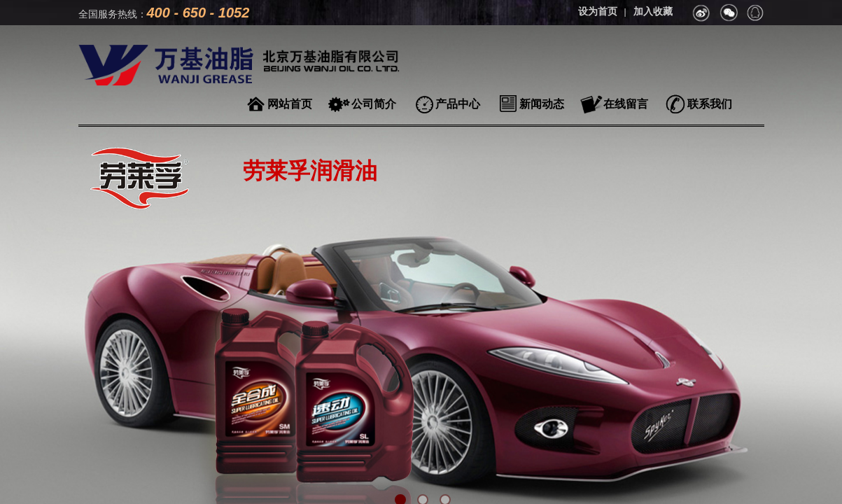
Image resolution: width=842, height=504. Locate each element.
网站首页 (290, 104)
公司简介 (374, 104)
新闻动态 (542, 104)
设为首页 (598, 12)
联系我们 (710, 104)
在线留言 (626, 104)
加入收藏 (653, 12)
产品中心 (458, 104)
